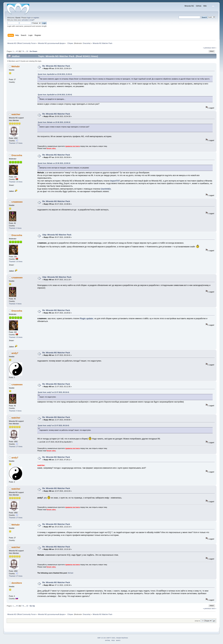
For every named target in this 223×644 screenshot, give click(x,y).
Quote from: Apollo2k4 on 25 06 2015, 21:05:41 (55, 74)
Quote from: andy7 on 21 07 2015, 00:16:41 (53, 392)
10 (27, 51)
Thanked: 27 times (16, 143)
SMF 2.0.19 (101, 638)
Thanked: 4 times (15, 228)
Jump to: (198, 621)
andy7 (15, 353)
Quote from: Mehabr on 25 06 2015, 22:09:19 (54, 122)
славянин (17, 202)
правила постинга (72, 146)
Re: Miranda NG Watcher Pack (56, 66)
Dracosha (86, 43)
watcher (16, 114)
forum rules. (51, 148)
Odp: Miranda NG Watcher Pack (57, 235)
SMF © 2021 (111, 638)
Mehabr (16, 66)
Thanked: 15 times (16, 182)
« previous (207, 48)
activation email (27, 20)
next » (214, 48)
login (29, 18)
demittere (17, 583)
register (36, 18)
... (15, 51)
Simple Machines (122, 638)
